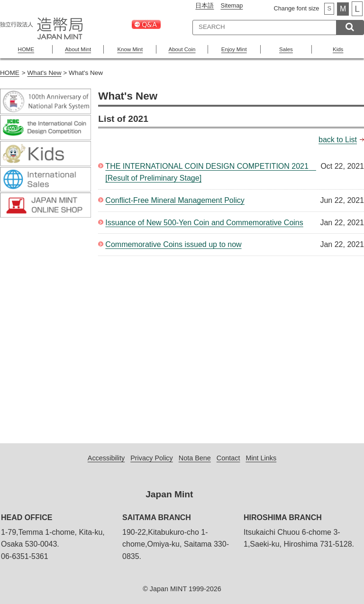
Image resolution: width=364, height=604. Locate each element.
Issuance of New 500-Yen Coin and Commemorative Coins (204, 223)
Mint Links (261, 458)
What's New (45, 73)
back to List (338, 140)
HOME (26, 49)
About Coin (182, 49)
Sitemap (232, 5)
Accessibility (106, 458)
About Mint (78, 49)
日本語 (205, 5)
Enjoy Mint (234, 49)
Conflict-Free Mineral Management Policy (175, 200)
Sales (286, 49)
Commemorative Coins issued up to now (173, 244)
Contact (228, 458)
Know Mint (130, 49)
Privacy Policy (152, 458)
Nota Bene (195, 458)
